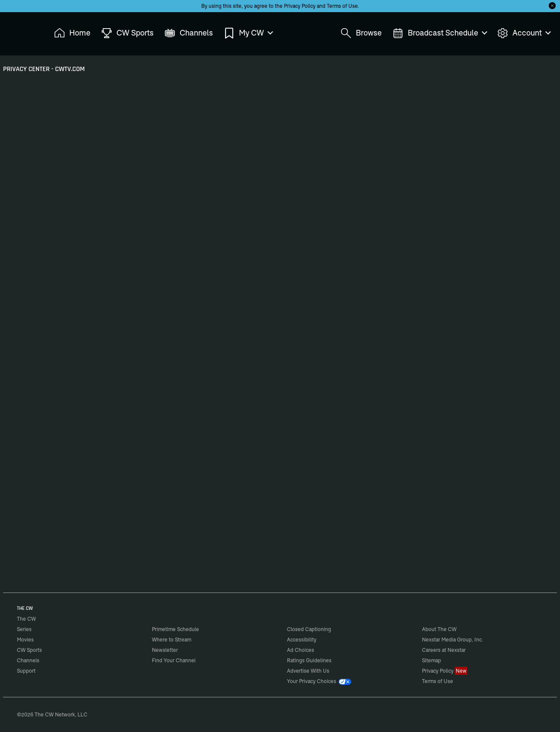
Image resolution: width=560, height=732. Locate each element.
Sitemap (431, 660)
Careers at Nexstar (444, 650)
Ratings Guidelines (309, 660)
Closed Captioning (309, 629)
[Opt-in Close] (552, 6)
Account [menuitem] (524, 33)
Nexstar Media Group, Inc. (452, 640)
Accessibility (302, 640)
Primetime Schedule (175, 629)
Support (26, 671)
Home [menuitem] (72, 33)
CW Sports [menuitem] (127, 33)
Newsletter (165, 650)
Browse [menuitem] (361, 33)
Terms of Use (342, 6)
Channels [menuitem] (189, 33)
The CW (21, 31)
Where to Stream (172, 640)
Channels (28, 660)
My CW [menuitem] (248, 33)
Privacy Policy (300, 6)
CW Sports (29, 650)
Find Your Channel (174, 660)
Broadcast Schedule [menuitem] (439, 33)
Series (24, 629)
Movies (25, 640)
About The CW (439, 629)
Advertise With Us (308, 671)
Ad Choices (301, 650)
